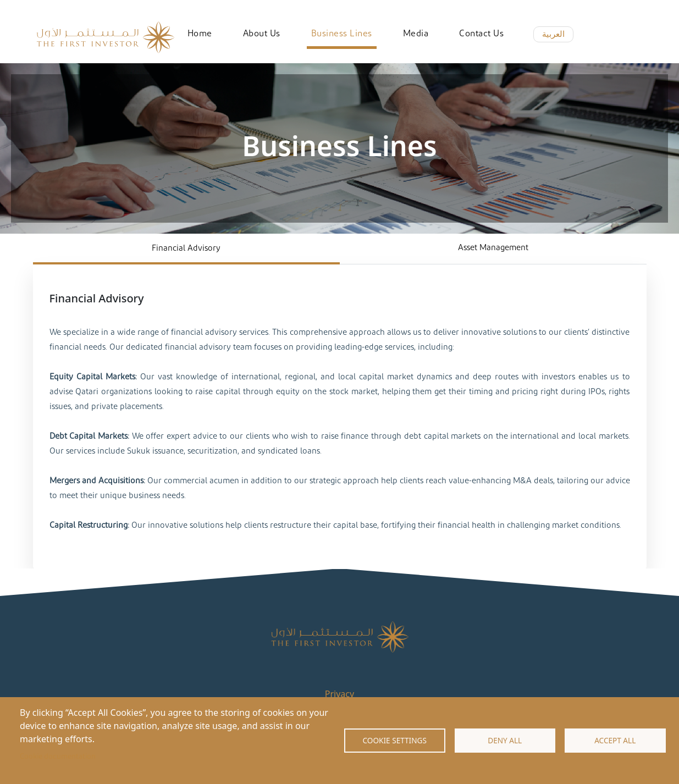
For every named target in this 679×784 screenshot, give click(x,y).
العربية (553, 34)
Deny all (505, 740)
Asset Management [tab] (493, 248)
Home (200, 34)
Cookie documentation (58, 757)
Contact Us (481, 34)
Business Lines (342, 34)
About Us (262, 34)
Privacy (339, 694)
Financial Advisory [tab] (186, 248)
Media (416, 34)
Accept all (615, 740)
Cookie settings (395, 740)
